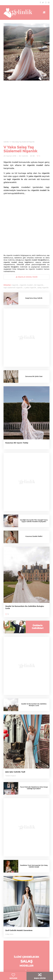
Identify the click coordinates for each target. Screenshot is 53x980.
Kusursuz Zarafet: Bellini (34, 536)
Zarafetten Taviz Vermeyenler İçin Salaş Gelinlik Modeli (34, 866)
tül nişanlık (39, 285)
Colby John (9, 934)
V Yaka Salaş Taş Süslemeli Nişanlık (20, 149)
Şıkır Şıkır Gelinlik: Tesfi (15, 772)
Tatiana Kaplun (11, 776)
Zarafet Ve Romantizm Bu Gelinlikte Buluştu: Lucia (34, 705)
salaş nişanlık (43, 288)
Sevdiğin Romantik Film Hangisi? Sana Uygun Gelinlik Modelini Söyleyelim (34, 521)
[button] (26, 970)
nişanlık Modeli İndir (27, 277)
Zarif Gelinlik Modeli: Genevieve (19, 930)
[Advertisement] (26, 112)
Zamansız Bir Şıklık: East (34, 376)
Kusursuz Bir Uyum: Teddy (17, 443)
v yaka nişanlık (30, 288)
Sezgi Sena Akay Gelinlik (34, 298)
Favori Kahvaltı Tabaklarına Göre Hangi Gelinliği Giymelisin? (34, 788)
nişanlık (15, 285)
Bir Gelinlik (23, 156)
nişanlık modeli (26, 285)
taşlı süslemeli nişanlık (13, 288)
